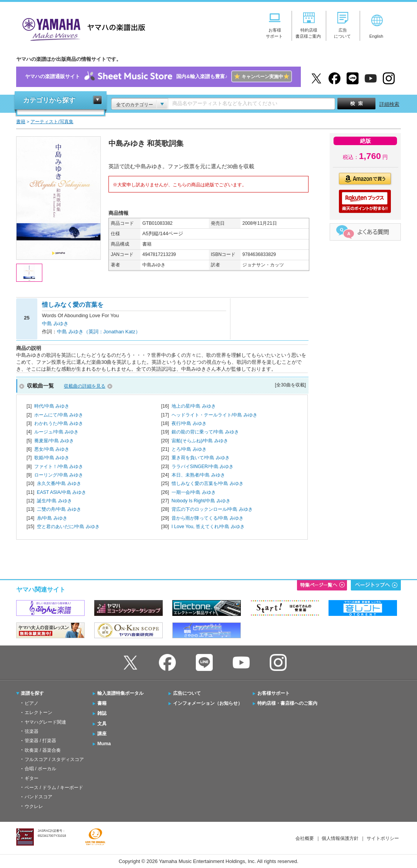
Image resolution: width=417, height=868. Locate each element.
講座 (102, 734)
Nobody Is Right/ (201, 501)
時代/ (52, 406)
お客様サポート (274, 693)
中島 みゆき (55, 324)
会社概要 (305, 838)
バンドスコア (38, 797)
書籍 (102, 703)
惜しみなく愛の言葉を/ (208, 483)
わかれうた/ (59, 423)
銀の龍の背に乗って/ (205, 432)
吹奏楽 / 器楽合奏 (43, 750)
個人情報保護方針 (340, 838)
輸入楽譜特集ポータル (120, 693)
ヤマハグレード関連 (45, 722)
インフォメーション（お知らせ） (208, 703)
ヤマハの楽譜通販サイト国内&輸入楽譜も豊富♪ (158, 77)
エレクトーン (38, 712)
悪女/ (52, 449)
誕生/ (54, 501)
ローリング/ (59, 475)
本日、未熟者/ (198, 475)
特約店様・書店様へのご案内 (287, 703)
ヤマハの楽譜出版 (82, 28)
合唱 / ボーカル (40, 769)
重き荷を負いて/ (201, 458)
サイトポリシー (383, 838)
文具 (102, 724)
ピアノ (32, 703)
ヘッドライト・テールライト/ (214, 415)
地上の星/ (194, 406)
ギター (32, 778)
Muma (104, 744)
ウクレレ (34, 806)
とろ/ (189, 449)
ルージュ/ (56, 432)
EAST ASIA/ (62, 492)
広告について (187, 693)
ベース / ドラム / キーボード (54, 788)
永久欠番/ (59, 483)
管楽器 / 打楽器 (40, 741)
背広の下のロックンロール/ (212, 509)
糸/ (52, 518)
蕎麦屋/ (54, 441)
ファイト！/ (59, 467)
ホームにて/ (59, 415)
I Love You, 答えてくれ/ (208, 527)
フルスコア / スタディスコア (54, 759)
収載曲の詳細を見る (85, 386)
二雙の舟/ (59, 509)
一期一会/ (194, 492)
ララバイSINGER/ (203, 467)
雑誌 (102, 713)
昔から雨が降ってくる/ (208, 518)
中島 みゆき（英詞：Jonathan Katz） (99, 332)
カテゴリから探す (49, 100)
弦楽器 (32, 731)
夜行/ (189, 423)
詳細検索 (389, 104)
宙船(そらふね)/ (200, 441)
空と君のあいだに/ (68, 527)
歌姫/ (52, 458)
